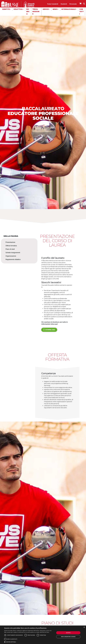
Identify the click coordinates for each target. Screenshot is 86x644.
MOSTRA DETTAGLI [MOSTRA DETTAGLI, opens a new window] (45, 632)
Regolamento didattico (13, 259)
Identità (6, 9)
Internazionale (68, 9)
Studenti (64, 4)
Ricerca (28, 12)
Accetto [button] (68, 633)
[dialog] (43, 635)
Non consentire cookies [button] (68, 637)
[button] (29, 642)
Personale (73, 4)
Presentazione (10, 242)
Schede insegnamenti (13, 253)
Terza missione (36, 12)
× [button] (84, 627)
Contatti (82, 12)
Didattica (18, 9)
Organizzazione (11, 256)
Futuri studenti (53, 4)
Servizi (46, 9)
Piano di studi (10, 249)
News (55, 9)
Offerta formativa (11, 246)
